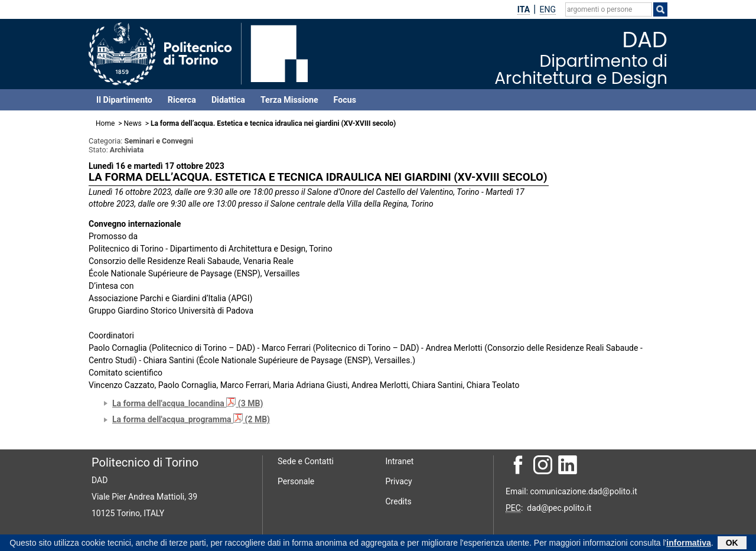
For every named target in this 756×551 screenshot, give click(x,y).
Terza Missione (289, 100)
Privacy (399, 481)
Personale (296, 481)
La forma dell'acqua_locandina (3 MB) (188, 403)
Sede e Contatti (306, 461)
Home (105, 123)
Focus (345, 100)
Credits (399, 501)
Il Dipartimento (124, 100)
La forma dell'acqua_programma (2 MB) (191, 419)
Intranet (400, 461)
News (133, 123)
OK (732, 543)
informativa (688, 543)
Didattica (228, 100)
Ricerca (182, 100)
